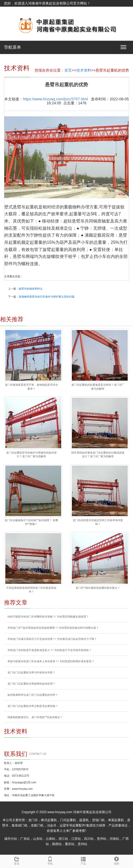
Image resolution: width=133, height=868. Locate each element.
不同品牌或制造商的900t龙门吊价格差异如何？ (31, 590)
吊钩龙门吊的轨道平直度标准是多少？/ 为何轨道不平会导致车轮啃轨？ (49, 650)
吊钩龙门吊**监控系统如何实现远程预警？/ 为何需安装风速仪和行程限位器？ (53, 628)
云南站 (51, 839)
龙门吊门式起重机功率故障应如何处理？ (31, 684)
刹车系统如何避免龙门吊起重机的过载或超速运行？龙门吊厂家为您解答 (98, 454)
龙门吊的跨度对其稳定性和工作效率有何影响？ (98, 522)
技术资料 (84, 70)
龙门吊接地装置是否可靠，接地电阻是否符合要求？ (31, 387)
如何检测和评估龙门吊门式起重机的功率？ (33, 695)
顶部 (116, 860)
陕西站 (57, 844)
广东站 (25, 839)
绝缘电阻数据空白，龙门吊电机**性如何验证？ (35, 717)
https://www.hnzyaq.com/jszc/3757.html (55, 99)
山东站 (38, 839)
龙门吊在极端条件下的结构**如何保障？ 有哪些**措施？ (31, 522)
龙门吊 (33, 820)
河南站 (114, 839)
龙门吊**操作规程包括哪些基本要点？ (98, 588)
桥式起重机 (49, 820)
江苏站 (76, 839)
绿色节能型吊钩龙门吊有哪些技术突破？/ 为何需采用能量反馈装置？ (48, 617)
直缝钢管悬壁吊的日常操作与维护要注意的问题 (47, 297)
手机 (50, 860)
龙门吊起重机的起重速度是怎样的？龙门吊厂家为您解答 (98, 387)
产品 (83, 860)
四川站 (89, 839)
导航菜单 (13, 47)
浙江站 (63, 839)
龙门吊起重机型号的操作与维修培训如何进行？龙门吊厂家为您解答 (31, 454)
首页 (68, 70)
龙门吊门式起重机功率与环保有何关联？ (31, 672)
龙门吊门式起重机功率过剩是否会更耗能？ (33, 706)
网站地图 (11, 10)
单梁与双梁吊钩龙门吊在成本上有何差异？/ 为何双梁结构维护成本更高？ (51, 661)
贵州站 (102, 839)
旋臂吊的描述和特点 (31, 289)
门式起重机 (68, 820)
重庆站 (70, 844)
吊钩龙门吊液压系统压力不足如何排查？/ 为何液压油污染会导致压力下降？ (52, 639)
